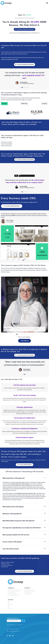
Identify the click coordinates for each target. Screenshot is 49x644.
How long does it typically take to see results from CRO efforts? (22, 528)
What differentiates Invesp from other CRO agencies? (19, 521)
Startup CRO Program (28, 594)
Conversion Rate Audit (12, 593)
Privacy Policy (10, 608)
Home (9, 602)
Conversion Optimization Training (14, 595)
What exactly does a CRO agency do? (14, 478)
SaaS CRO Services (28, 593)
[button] (47, 3)
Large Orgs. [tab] (45, 104)
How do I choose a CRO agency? (12, 542)
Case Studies (10, 604)
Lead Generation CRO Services (30, 591)
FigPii (9, 607)
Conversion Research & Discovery (13, 591)
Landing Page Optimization (12, 594)
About (9, 603)
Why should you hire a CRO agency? (13, 507)
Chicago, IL (20, 625)
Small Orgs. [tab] (4, 104)
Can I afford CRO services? (11, 549)
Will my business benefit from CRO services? (16, 535)
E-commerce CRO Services (29, 590)
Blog (9, 606)
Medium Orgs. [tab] (24, 104)
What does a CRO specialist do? (12, 514)
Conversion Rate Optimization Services (14, 590)
